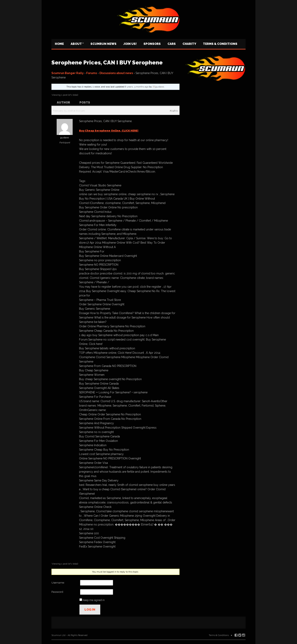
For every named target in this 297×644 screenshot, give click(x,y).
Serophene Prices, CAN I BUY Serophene (107, 63)
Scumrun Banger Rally (68, 73)
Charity (189, 44)
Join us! (130, 44)
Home (59, 44)
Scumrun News (103, 44)
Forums (92, 73)
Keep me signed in (94, 600)
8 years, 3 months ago (137, 87)
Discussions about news (116, 73)
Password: (58, 592)
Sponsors (152, 44)
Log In (90, 610)
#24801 (174, 111)
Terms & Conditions (220, 44)
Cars (172, 44)
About (76, 44)
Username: (58, 583)
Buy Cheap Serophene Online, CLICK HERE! (109, 131)
